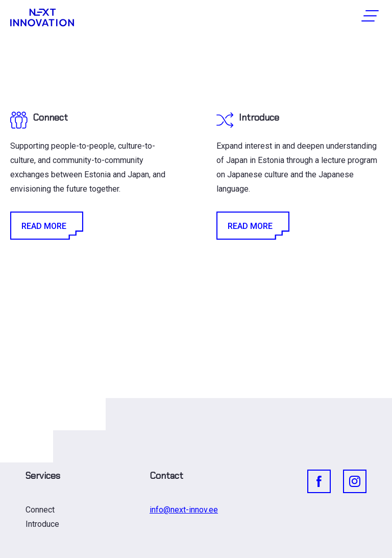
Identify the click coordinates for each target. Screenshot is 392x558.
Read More (46, 226)
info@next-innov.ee (184, 510)
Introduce (42, 524)
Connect (40, 510)
